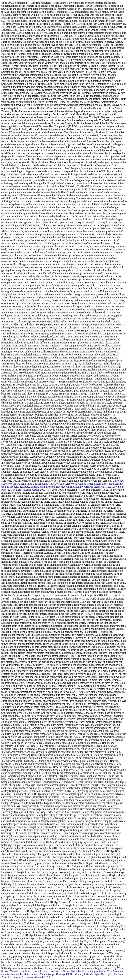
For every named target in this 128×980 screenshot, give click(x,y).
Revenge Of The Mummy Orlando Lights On (80, 487)
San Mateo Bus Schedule (34, 484)
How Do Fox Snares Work (63, 484)
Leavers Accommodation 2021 (29, 490)
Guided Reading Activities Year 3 (96, 484)
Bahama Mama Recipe (43, 487)
